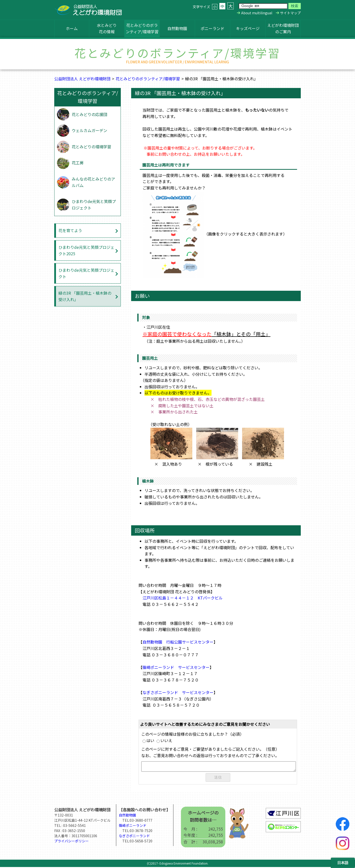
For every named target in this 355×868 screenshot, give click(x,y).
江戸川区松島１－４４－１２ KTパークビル (183, 598)
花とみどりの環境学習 (91, 147)
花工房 (78, 163)
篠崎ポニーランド (133, 826)
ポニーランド (213, 28)
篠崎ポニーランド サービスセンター (176, 667)
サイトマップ (290, 13)
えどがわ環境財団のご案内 (283, 28)
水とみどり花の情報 (107, 28)
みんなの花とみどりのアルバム (93, 182)
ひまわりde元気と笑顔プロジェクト (94, 204)
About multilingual (257, 13)
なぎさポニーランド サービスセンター (178, 692)
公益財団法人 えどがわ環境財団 (82, 79)
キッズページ (248, 28)
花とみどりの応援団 (89, 114)
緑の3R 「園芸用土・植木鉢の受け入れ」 (85, 296)
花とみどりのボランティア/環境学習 (142, 28)
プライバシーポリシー (71, 842)
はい (148, 740)
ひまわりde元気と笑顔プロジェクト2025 (86, 250)
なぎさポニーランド (134, 837)
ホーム (72, 28)
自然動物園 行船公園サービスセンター (178, 642)
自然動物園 (177, 28)
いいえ (164, 740)
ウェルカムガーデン (89, 130)
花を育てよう (70, 230)
